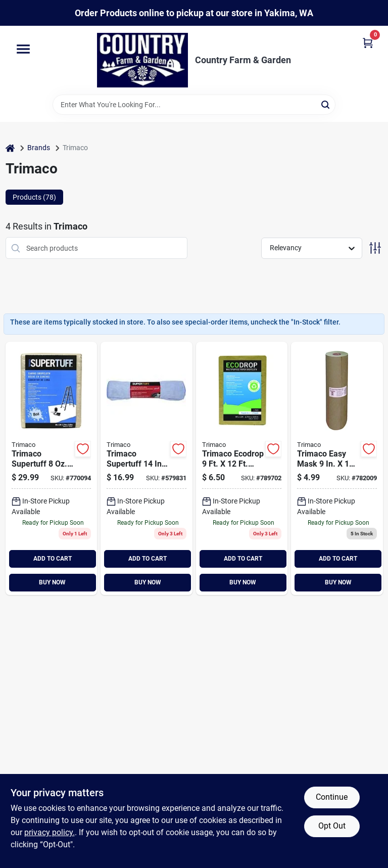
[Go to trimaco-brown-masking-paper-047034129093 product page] (337, 468)
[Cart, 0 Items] (368, 42)
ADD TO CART (53, 559)
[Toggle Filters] (375, 248)
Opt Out (332, 826)
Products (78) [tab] (34, 197)
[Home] (10, 148)
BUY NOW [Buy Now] (52, 582)
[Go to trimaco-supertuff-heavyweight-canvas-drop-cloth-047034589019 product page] (52, 468)
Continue (332, 797)
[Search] (326, 104)
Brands (39, 148)
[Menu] (23, 50)
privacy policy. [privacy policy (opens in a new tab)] (50, 832)
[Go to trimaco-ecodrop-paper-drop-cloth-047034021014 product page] (242, 468)
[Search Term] (194, 105)
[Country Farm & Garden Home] (142, 60)
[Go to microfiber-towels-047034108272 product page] (147, 468)
